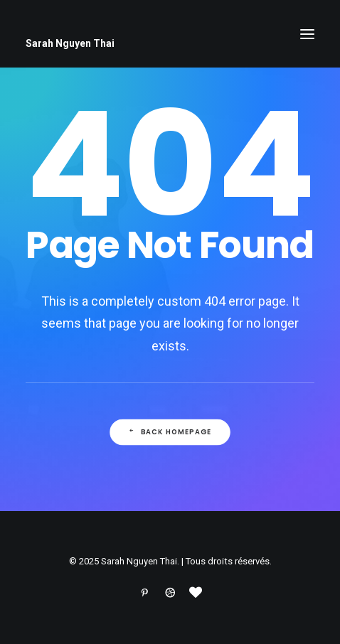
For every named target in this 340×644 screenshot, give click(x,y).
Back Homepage (170, 432)
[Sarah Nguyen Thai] (170, 43)
